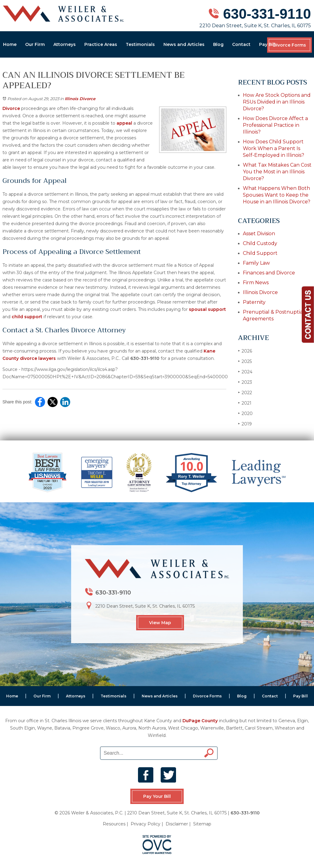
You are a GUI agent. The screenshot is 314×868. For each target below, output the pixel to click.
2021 (245, 403)
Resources (114, 824)
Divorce (11, 108)
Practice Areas (101, 44)
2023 (245, 382)
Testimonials (140, 44)
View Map (160, 623)
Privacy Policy (146, 824)
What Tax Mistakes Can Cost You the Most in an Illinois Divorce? (277, 172)
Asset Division (259, 234)
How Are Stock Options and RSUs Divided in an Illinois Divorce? (277, 102)
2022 (245, 392)
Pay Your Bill (157, 796)
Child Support (260, 253)
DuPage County (200, 721)
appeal (124, 123)
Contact (241, 44)
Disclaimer (177, 824)
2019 (245, 424)
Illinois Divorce (80, 99)
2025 (245, 361)
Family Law (256, 263)
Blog (218, 44)
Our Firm (35, 44)
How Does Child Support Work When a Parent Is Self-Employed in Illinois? (274, 148)
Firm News (256, 283)
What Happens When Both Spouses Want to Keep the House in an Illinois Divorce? (277, 195)
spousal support (207, 309)
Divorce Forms (289, 45)
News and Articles (184, 44)
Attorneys (65, 44)
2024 (245, 372)
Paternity (254, 302)
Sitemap (202, 824)
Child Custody (260, 243)
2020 (245, 413)
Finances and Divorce (269, 273)
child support (27, 317)
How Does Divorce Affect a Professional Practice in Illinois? (275, 125)
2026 (245, 351)
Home (10, 44)
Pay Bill (267, 44)
